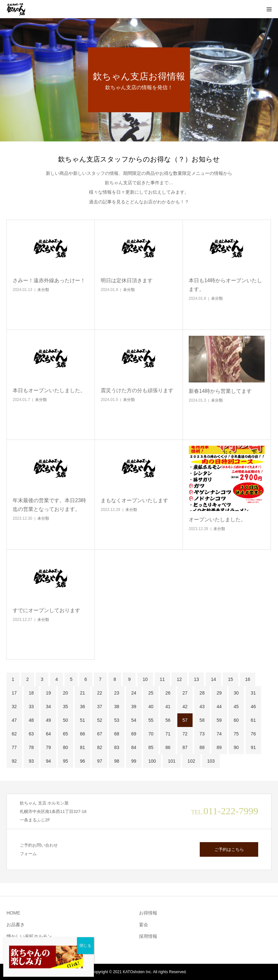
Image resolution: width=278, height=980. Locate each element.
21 (82, 693)
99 (134, 761)
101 (172, 761)
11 (162, 679)
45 (236, 707)
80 (66, 747)
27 (185, 693)
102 (191, 761)
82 (100, 747)
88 (202, 747)
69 (134, 734)
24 (134, 693)
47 (14, 720)
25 (151, 693)
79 (48, 747)
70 (151, 734)
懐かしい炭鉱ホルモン (29, 936)
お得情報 (148, 913)
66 (82, 734)
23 (117, 693)
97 (100, 761)
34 (48, 707)
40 (151, 707)
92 (14, 761)
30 (236, 693)
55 (151, 720)
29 (219, 693)
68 (117, 734)
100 (152, 761)
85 (151, 747)
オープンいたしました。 (217, 520)
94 (48, 761)
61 (253, 720)
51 (82, 720)
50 (66, 720)
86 (168, 747)
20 (66, 693)
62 (14, 734)
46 (253, 707)
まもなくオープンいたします (134, 500)
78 (32, 747)
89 (219, 747)
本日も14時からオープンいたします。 (225, 285)
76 (253, 734)
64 (48, 734)
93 (32, 761)
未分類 (43, 290)
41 (168, 707)
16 (248, 679)
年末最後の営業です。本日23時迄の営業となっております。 (49, 505)
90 (236, 747)
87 (185, 747)
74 (219, 734)
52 (100, 720)
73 (202, 734)
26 (168, 693)
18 (32, 693)
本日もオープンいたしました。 (49, 390)
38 (117, 707)
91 (253, 747)
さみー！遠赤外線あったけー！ (49, 280)
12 (179, 679)
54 (134, 720)
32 (14, 707)
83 (117, 747)
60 (236, 720)
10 (145, 679)
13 (196, 679)
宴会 (144, 925)
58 (202, 720)
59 (219, 720)
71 (168, 734)
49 (48, 720)
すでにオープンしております (46, 610)
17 (14, 693)
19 (48, 693)
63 (32, 734)
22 (100, 693)
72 (185, 734)
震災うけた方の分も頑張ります (137, 390)
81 (82, 747)
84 (134, 747)
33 (32, 707)
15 (231, 679)
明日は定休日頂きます (127, 280)
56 (168, 720)
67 (100, 734)
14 (213, 679)
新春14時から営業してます (220, 391)
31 (253, 693)
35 (66, 707)
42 (185, 707)
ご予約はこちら (229, 849)
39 (134, 707)
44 (219, 707)
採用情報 (148, 936)
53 (117, 720)
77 (14, 747)
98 (117, 761)
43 (202, 707)
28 (202, 693)
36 (82, 707)
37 (100, 707)
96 (82, 761)
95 (66, 761)
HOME (13, 913)
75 (236, 734)
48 (32, 720)
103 (211, 761)
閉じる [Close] (85, 946)
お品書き (16, 925)
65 (66, 734)
